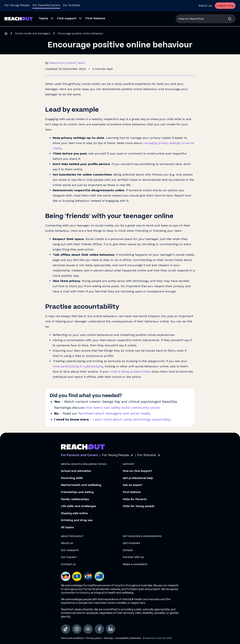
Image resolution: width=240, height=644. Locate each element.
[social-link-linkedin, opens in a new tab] (111, 629)
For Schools (149, 455)
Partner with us (133, 557)
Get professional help (138, 478)
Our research (70, 550)
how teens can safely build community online (123, 408)
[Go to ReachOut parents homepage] (83, 447)
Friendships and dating (77, 492)
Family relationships (75, 499)
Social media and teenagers (33, 33)
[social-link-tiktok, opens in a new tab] (66, 629)
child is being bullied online (130, 372)
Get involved (131, 543)
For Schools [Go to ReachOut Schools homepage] (71, 5)
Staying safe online (74, 513)
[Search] (230, 19)
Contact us (68, 564)
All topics (67, 527)
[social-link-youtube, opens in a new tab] (88, 629)
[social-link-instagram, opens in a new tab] (77, 629)
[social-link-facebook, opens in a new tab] (99, 629)
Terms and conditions (72, 638)
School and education (76, 471)
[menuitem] (45, 19)
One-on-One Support (137, 471)
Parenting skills (72, 478)
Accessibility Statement (128, 638)
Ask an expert (133, 485)
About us (205, 6)
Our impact (69, 557)
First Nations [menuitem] (95, 18)
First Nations (132, 492)
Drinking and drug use (77, 520)
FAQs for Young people (139, 506)
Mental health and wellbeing (81, 485)
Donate (128, 550)
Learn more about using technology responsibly (132, 419)
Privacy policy (94, 638)
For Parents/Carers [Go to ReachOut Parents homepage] (46, 5)
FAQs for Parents (135, 499)
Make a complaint (135, 564)
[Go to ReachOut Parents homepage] (19, 19)
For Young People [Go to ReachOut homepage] (17, 5)
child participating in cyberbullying (78, 366)
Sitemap (108, 638)
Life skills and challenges (79, 506)
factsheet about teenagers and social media (114, 413)
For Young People (118, 455)
